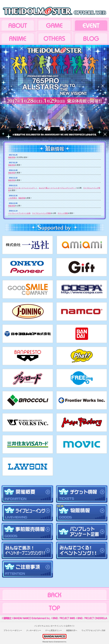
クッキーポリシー (34, 630)
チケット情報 (63, 213)
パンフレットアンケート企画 (19, 213)
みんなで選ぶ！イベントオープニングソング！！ (58, 188)
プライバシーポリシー (13, 630)
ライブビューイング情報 (41, 213)
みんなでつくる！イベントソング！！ (23, 188)
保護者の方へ (72, 630)
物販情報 (12, 157)
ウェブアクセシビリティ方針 (93, 630)
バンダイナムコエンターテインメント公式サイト (54, 626)
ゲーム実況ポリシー (54, 630)
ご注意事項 (12, 198)
